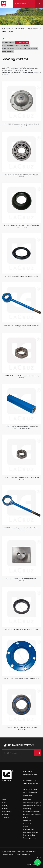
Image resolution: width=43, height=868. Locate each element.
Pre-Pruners (27, 823)
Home (4, 29)
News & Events (6, 812)
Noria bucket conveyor (11, 46)
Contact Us (5, 817)
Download (5, 815)
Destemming (32, 49)
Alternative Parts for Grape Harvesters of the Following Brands (20, 29)
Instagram (5, 854)
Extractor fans (21, 49)
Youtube (28, 854)
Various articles (8, 52)
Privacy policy (21, 851)
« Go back (6, 39)
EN (38, 857)
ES (40, 857)
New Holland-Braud (34, 29)
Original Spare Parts (30, 838)
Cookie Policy (31, 851)
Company (5, 806)
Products (10, 29)
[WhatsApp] (37, 862)
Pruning (26, 826)
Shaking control (8, 32)
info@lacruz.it (28, 795)
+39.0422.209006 (32, 789)
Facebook (12, 854)
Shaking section (8, 43)
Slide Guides (25, 46)
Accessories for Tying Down (32, 803)
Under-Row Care (28, 829)
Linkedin (19, 854)
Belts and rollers (8, 49)
